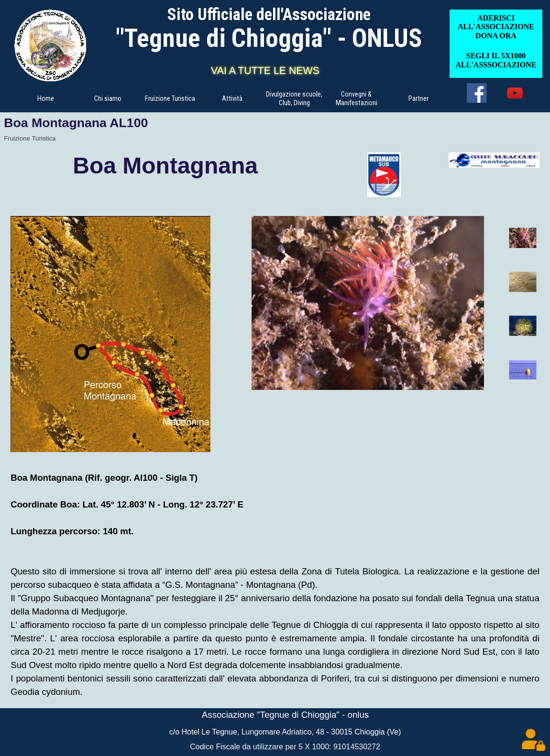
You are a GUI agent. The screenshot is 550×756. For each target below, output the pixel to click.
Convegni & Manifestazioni (357, 98)
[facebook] (477, 93)
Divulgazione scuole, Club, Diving (294, 98)
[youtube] (515, 93)
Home (46, 98)
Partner (418, 98)
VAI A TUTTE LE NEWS (265, 71)
